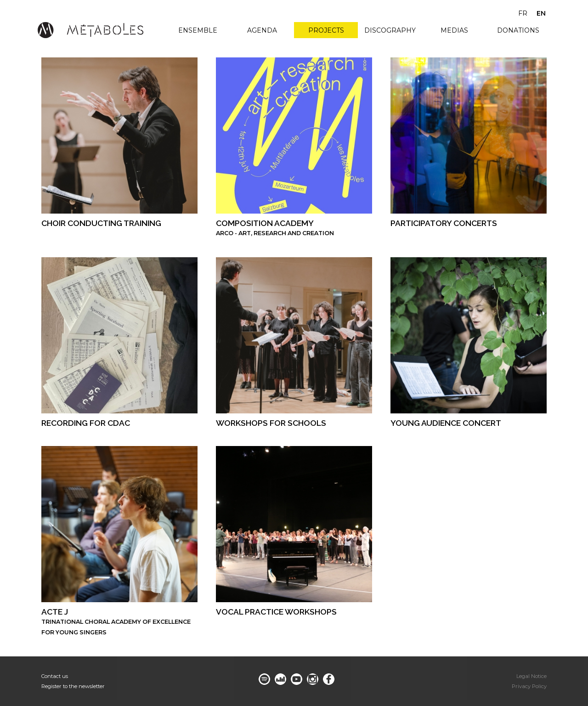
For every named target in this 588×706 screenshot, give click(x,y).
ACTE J (55, 612)
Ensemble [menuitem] (198, 30)
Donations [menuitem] (518, 30)
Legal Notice (531, 676)
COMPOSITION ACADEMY (265, 223)
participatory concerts (444, 223)
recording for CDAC (86, 423)
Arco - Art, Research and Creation (275, 233)
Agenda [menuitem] (262, 30)
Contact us (55, 676)
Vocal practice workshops (276, 612)
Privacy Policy (529, 686)
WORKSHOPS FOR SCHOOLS (271, 423)
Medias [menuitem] (454, 30)
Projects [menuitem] (326, 30)
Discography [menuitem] (390, 30)
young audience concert (446, 423)
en (541, 13)
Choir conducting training (101, 223)
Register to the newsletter (73, 686)
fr (523, 13)
